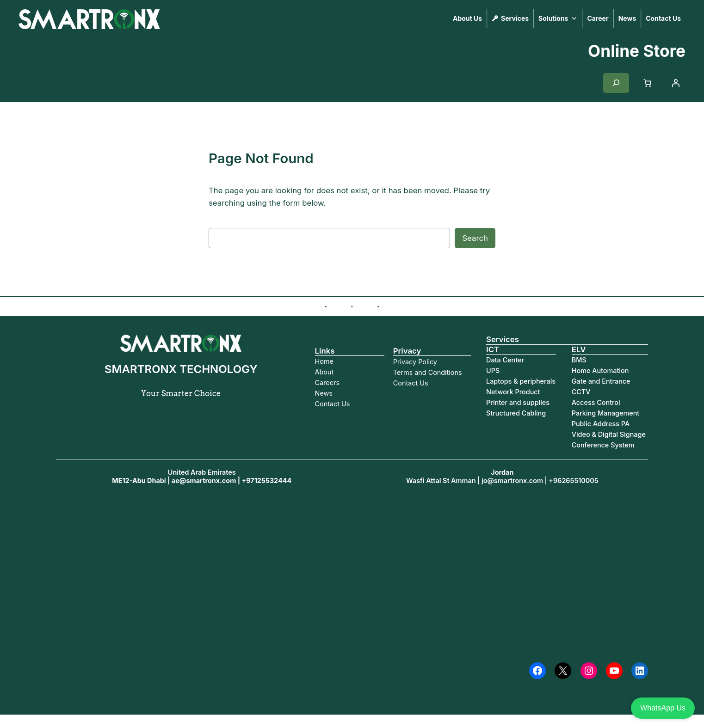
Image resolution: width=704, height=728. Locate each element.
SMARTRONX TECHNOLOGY (215, 19)
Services (515, 18)
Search (475, 238)
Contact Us (663, 18)
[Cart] (648, 83)
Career (598, 18)
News (627, 18)
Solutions (558, 18)
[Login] (676, 83)
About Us (467, 18)
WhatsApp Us (663, 708)
